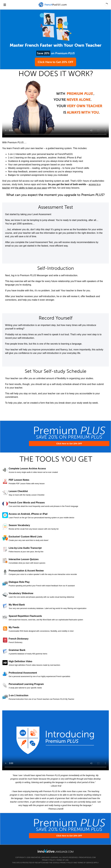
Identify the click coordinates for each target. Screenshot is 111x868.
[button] (106, 5)
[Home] (53, 7)
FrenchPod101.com (87, 857)
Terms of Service (85, 863)
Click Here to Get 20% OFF (55, 62)
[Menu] (5, 5)
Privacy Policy (49, 860)
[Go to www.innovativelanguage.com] (55, 851)
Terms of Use (63, 860)
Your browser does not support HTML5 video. (55, 107)
